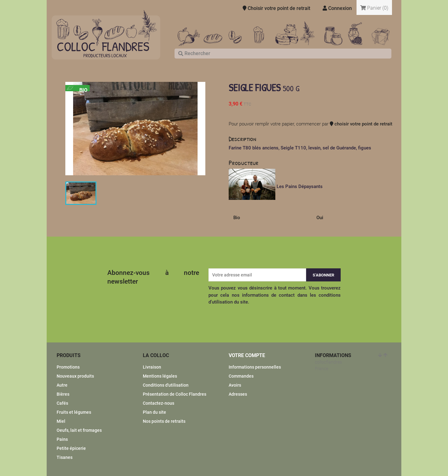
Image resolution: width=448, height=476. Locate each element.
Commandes (241, 376)
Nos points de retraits (164, 421)
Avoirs (235, 385)
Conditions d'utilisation (166, 385)
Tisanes (65, 457)
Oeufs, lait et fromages (79, 430)
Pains (62, 439)
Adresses (238, 394)
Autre (62, 385)
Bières (63, 394)
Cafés (62, 403)
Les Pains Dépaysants (300, 186)
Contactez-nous (159, 403)
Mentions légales (160, 376)
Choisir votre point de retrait (276, 8)
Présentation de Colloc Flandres (175, 394)
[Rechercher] (283, 54)
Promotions (68, 367)
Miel (61, 421)
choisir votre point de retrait (361, 124)
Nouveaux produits (75, 376)
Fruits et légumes (74, 412)
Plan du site (154, 412)
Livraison (152, 367)
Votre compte (247, 355)
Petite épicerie (71, 448)
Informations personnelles (255, 367)
